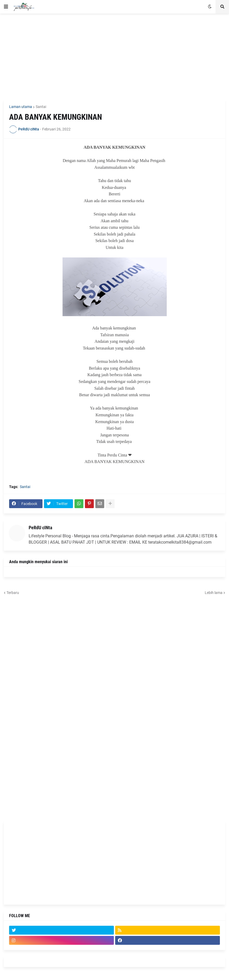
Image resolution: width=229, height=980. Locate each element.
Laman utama (21, 107)
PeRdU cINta (40, 528)
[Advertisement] (115, 57)
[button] (6, 7)
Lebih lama (214, 593)
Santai (41, 107)
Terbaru (13, 593)
